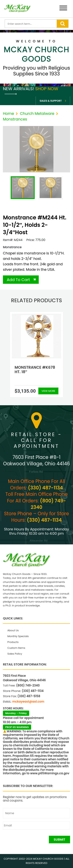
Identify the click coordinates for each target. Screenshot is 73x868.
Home (8, 114)
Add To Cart (18, 280)
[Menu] (63, 9)
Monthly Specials (18, 636)
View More (48, 391)
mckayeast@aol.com (28, 702)
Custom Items (16, 648)
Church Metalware (37, 114)
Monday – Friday (16, 713)
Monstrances (15, 119)
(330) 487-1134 (45, 488)
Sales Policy (15, 654)
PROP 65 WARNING (17, 727)
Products (13, 642)
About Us (13, 630)
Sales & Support (51, 101)
